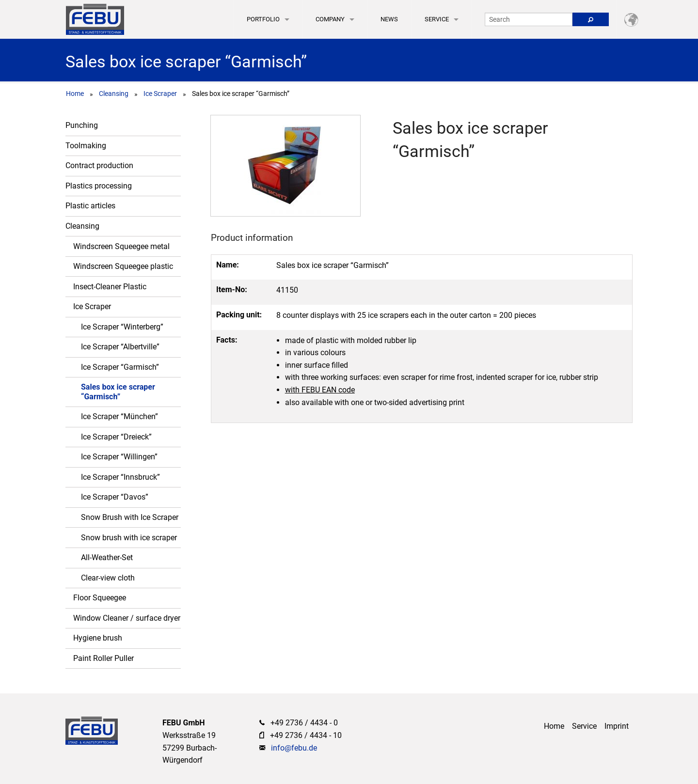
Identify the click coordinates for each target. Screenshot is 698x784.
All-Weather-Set (107, 557)
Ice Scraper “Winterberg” (122, 327)
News (389, 19)
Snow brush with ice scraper (129, 538)
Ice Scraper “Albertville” (120, 347)
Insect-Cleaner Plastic (110, 287)
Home (75, 94)
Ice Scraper (160, 94)
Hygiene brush (98, 638)
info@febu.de (294, 748)
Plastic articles (90, 206)
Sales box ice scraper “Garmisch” (118, 392)
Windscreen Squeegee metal (121, 246)
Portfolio (263, 19)
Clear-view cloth (108, 578)
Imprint (617, 726)
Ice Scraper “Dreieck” (116, 437)
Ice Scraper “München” (119, 416)
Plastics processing (99, 186)
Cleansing (114, 94)
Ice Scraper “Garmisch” (120, 367)
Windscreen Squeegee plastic (123, 266)
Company (330, 19)
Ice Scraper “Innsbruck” (120, 477)
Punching (82, 125)
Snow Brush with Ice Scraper (130, 517)
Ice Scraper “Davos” (115, 497)
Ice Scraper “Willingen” (119, 457)
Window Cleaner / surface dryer (127, 618)
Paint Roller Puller (103, 658)
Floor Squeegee (100, 598)
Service (437, 19)
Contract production (99, 165)
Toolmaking (86, 146)
